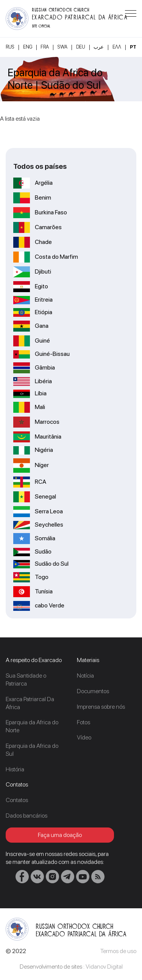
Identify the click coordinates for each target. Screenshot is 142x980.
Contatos (17, 800)
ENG (28, 47)
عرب (99, 47)
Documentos (93, 691)
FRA (45, 47)
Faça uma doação (60, 835)
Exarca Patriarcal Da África (30, 703)
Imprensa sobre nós (101, 707)
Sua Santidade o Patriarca (26, 680)
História (15, 769)
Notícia (85, 676)
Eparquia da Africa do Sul (32, 750)
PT (133, 47)
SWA (62, 47)
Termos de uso (118, 951)
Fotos (83, 722)
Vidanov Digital (104, 967)
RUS (10, 47)
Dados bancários (27, 816)
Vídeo (84, 737)
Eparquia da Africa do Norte (32, 726)
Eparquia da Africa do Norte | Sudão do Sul (55, 79)
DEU (81, 47)
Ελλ (117, 47)
